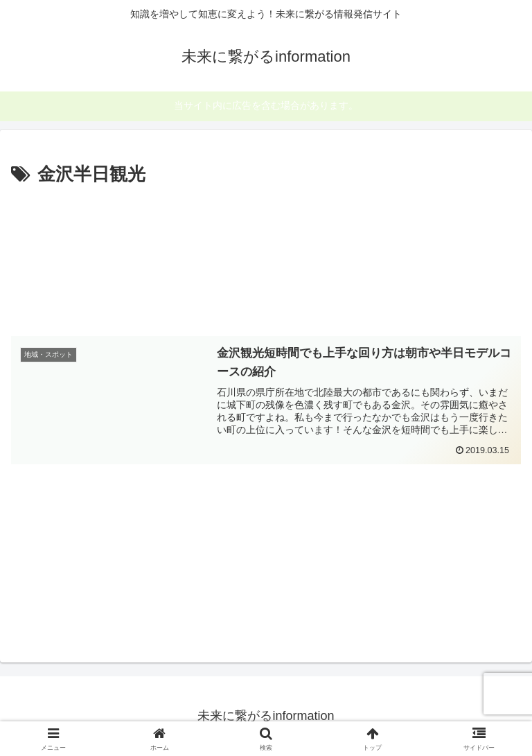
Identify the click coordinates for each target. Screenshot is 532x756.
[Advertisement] (266, 258)
